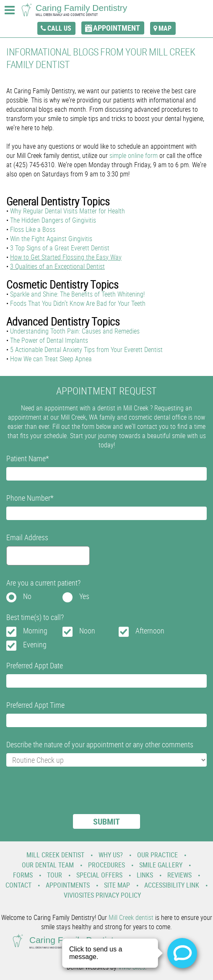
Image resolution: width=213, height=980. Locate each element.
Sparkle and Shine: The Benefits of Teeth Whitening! (77, 294)
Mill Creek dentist (131, 917)
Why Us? (111, 855)
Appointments (68, 885)
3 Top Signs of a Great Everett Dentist (60, 248)
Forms (23, 875)
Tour (55, 875)
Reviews (179, 875)
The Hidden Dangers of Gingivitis (53, 220)
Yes (84, 596)
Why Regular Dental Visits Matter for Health (68, 211)
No (27, 596)
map (165, 28)
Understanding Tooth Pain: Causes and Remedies (75, 331)
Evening (35, 644)
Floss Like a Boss (33, 229)
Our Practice (157, 855)
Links (145, 875)
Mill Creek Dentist (55, 855)
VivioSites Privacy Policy (102, 895)
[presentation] (70, 796)
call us (59, 28)
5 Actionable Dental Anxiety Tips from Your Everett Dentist (86, 349)
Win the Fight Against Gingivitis (51, 239)
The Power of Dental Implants (49, 340)
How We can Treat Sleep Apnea (51, 359)
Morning (35, 631)
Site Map (117, 885)
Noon (87, 631)
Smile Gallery (161, 865)
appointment (117, 28)
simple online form (134, 155)
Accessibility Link (172, 885)
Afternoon (150, 631)
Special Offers (99, 875)
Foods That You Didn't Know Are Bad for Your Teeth (78, 303)
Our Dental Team (48, 865)
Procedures (106, 865)
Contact (18, 885)
